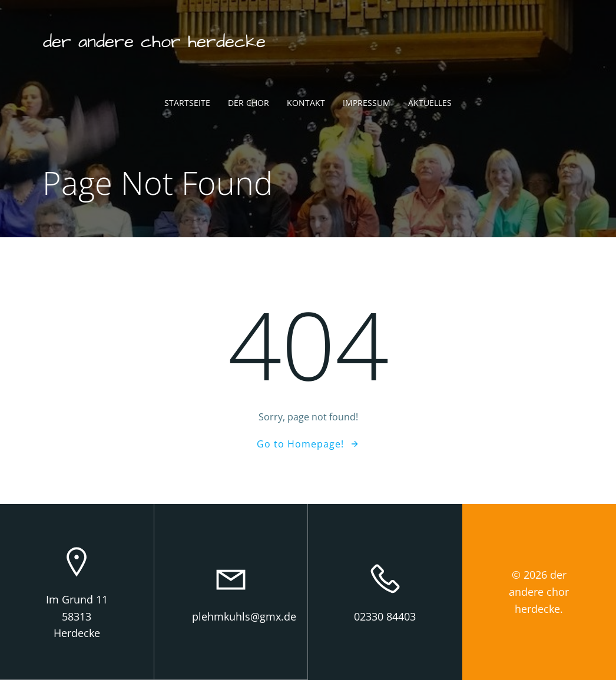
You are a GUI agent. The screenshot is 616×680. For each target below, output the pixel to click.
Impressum (367, 103)
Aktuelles (430, 103)
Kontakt (306, 103)
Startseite (187, 103)
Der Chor (249, 103)
